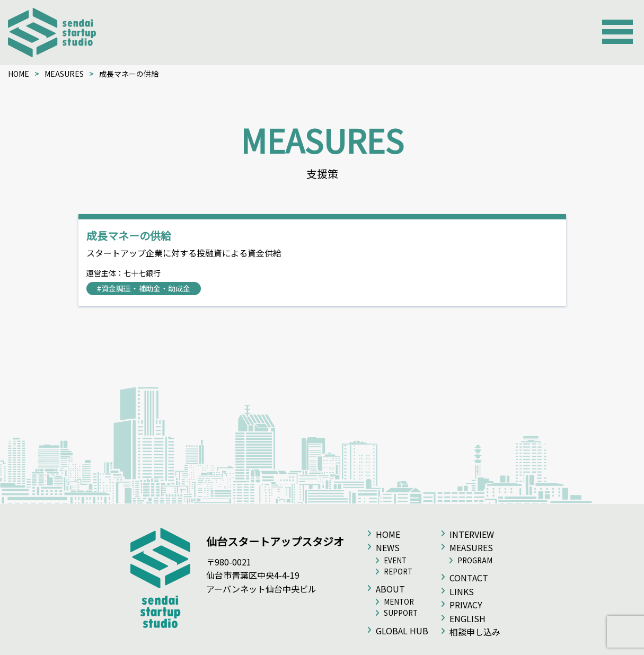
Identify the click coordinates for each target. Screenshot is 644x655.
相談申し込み (475, 632)
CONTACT (469, 578)
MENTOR (399, 602)
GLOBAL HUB (402, 631)
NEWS (388, 547)
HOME (19, 74)
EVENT (395, 560)
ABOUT (390, 589)
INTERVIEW (472, 534)
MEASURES (64, 74)
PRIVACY (466, 605)
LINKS (462, 591)
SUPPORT (401, 613)
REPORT (398, 572)
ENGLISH (467, 618)
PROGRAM (475, 560)
